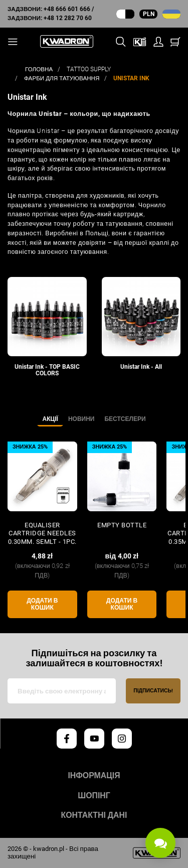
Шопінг (94, 796)
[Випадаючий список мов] (171, 14)
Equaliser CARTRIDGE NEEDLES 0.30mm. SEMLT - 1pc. (42, 533)
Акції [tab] (50, 419)
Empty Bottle (122, 525)
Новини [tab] (81, 419)
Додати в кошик (42, 604)
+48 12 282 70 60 (68, 18)
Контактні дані (94, 815)
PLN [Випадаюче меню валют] (149, 14)
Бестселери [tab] (125, 419)
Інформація (94, 776)
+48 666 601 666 (67, 9)
